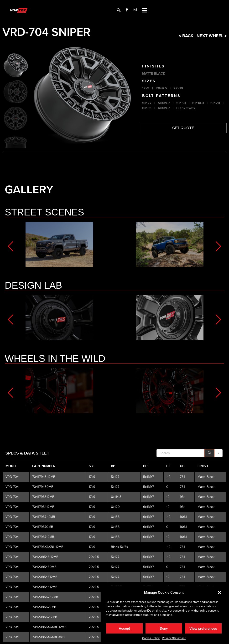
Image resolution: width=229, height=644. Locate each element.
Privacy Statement (174, 638)
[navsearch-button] (118, 10)
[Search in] (219, 536)
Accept (124, 629)
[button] (219, 593)
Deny (164, 629)
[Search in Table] (180, 536)
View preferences (203, 629)
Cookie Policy (151, 638)
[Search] (209, 536)
